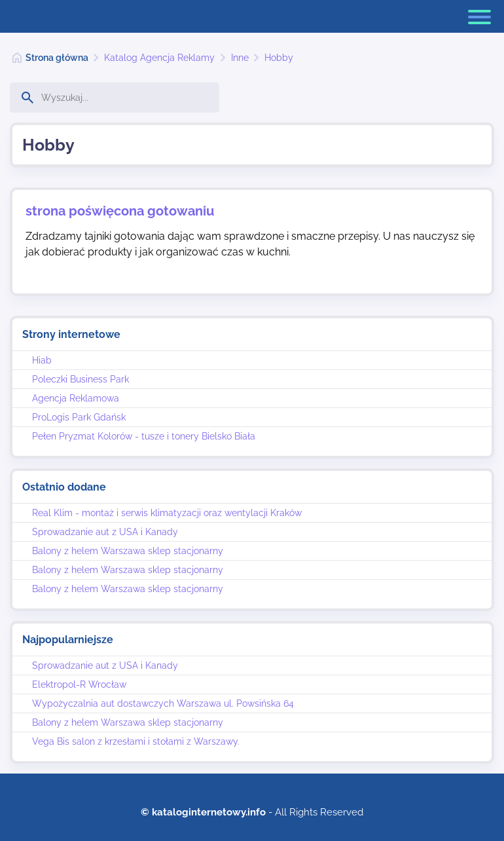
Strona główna (57, 58)
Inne (240, 58)
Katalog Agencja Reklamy (159, 58)
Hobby (279, 58)
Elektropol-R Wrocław (79, 684)
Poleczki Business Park (81, 379)
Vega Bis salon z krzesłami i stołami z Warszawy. (136, 741)
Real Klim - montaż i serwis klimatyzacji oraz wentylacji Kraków (167, 513)
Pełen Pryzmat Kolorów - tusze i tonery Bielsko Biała (144, 436)
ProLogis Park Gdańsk (79, 417)
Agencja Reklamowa (76, 398)
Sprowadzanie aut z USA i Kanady (105, 532)
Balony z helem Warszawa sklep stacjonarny (128, 551)
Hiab (42, 360)
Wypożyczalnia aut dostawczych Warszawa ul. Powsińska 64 (163, 703)
